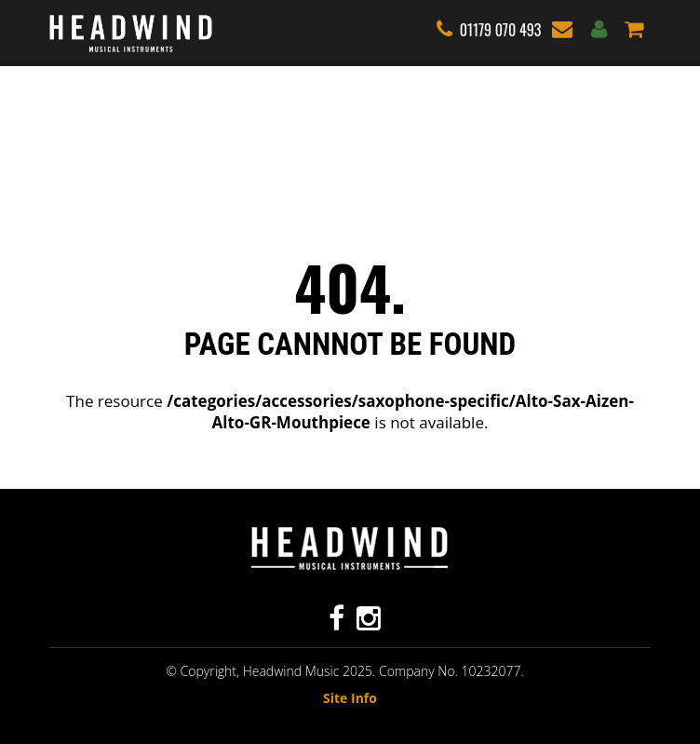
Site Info (350, 698)
